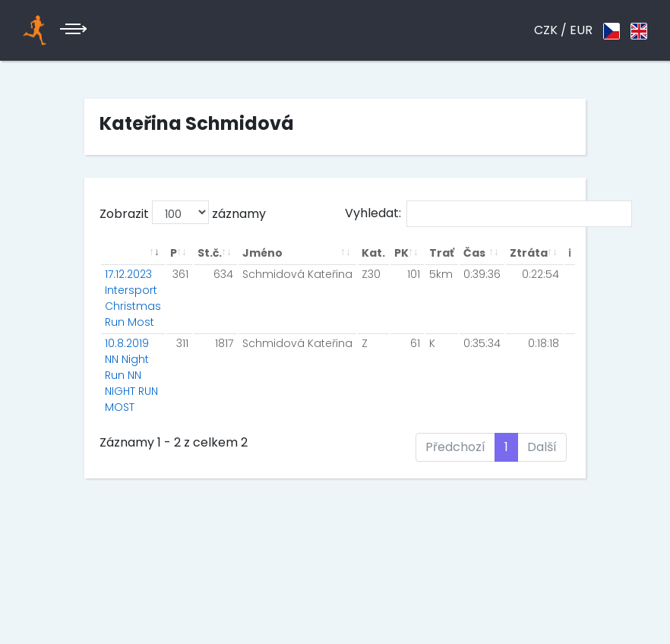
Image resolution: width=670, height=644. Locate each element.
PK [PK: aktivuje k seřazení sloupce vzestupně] (401, 253)
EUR (581, 30)
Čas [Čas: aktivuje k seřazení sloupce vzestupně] (474, 253)
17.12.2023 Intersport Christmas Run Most (133, 298)
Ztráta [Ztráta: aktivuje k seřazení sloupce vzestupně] (529, 253)
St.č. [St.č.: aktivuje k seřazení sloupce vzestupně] (210, 253)
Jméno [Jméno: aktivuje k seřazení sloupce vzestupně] (262, 253)
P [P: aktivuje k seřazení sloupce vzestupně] (174, 253)
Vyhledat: (488, 214)
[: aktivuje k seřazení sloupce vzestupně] (133, 253)
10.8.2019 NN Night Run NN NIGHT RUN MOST (131, 375)
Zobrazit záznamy (183, 212)
